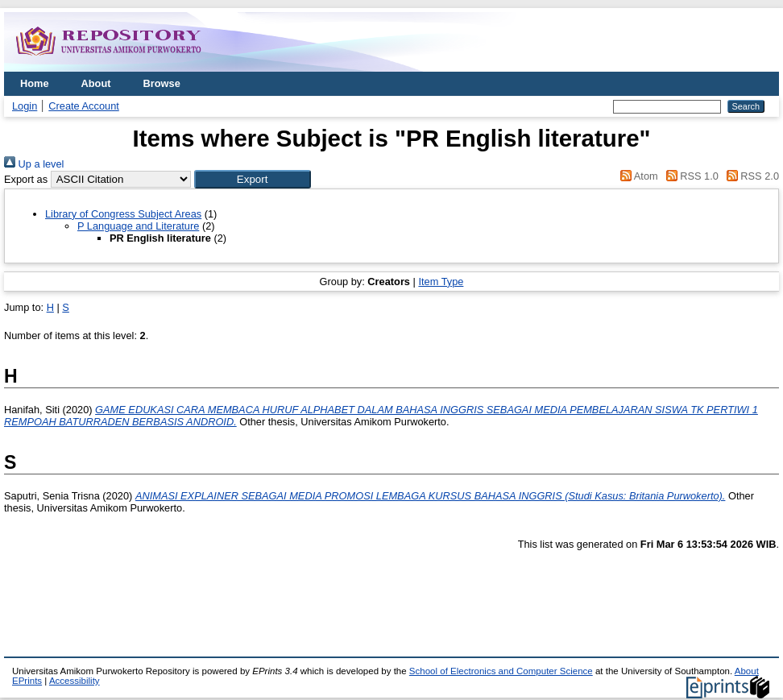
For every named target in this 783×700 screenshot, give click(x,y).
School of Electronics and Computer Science (501, 671)
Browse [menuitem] (162, 83)
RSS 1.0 (690, 176)
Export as (26, 179)
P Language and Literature (138, 226)
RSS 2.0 (750, 176)
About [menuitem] (96, 83)
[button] (253, 179)
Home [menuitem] (35, 83)
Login (25, 106)
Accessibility (75, 681)
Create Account (84, 106)
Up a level (34, 164)
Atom (637, 176)
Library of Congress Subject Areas (123, 214)
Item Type (441, 282)
